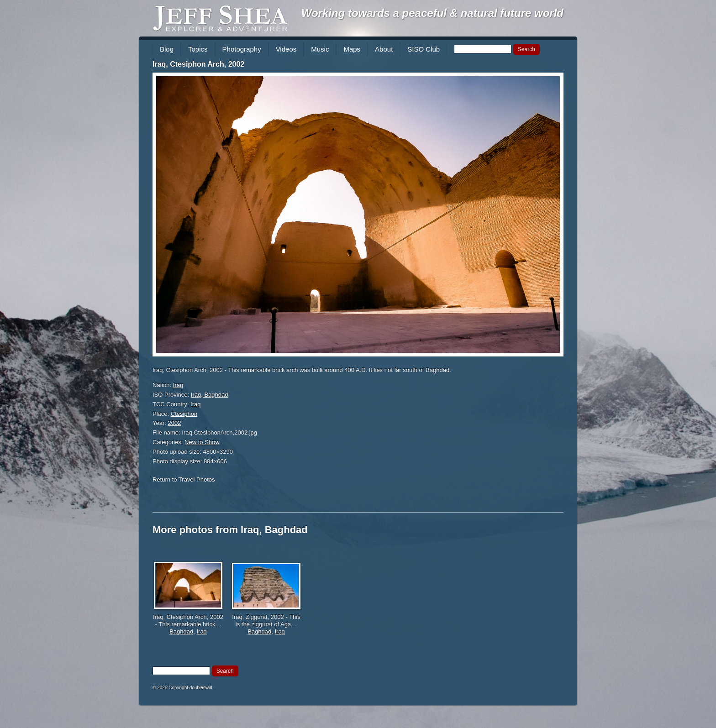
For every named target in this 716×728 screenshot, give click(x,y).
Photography (242, 49)
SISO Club (424, 49)
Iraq (178, 385)
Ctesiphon (184, 414)
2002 (175, 423)
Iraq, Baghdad (210, 395)
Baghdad (181, 631)
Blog (167, 49)
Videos (286, 49)
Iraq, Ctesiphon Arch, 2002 (198, 64)
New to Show (202, 442)
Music (320, 49)
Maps (352, 49)
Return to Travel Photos (184, 479)
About (384, 49)
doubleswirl (201, 688)
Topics (198, 49)
